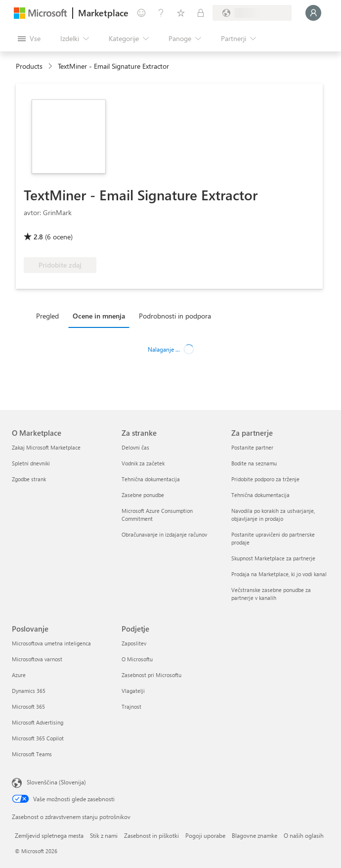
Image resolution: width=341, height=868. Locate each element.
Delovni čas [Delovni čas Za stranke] (135, 447)
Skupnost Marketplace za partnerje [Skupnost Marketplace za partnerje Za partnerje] (273, 558)
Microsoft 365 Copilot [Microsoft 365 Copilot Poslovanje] (38, 738)
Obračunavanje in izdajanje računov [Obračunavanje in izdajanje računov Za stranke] (164, 534)
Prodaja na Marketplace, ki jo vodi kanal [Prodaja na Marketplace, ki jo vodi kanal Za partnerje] (279, 574)
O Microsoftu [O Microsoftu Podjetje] (137, 659)
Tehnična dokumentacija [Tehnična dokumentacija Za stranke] (151, 479)
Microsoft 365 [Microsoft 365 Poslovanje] (28, 707)
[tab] (50, 316)
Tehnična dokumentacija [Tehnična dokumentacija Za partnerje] (260, 495)
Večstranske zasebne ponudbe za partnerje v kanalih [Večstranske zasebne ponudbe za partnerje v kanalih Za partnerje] (271, 594)
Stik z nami (104, 835)
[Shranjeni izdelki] (181, 13)
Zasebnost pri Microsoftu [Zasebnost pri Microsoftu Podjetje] (151, 675)
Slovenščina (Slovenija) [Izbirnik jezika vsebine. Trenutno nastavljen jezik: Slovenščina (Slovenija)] (56, 782)
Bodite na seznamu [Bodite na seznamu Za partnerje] (254, 463)
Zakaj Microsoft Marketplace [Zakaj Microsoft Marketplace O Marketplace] (46, 447)
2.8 (38, 237)
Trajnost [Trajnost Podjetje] (131, 707)
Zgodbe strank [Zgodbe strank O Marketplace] (29, 479)
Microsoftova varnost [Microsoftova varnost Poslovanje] (37, 659)
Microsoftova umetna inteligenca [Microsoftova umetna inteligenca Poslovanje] (51, 643)
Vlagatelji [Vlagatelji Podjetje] (133, 691)
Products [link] (29, 66)
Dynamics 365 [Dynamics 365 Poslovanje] (29, 691)
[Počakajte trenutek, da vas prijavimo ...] (313, 13)
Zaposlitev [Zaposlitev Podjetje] (134, 643)
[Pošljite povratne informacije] (141, 13)
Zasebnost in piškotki (151, 835)
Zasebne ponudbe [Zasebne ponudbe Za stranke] (143, 495)
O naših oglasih (304, 835)
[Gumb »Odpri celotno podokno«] (29, 39)
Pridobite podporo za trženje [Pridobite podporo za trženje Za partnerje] (265, 479)
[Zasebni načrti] (201, 13)
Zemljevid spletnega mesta (49, 835)
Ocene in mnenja (99, 316)
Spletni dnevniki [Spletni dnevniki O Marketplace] (31, 463)
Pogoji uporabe (205, 835)
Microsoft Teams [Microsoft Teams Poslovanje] (32, 754)
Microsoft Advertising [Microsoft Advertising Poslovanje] (38, 722)
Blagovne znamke (255, 835)
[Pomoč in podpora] (161, 13)
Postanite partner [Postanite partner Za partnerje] (252, 447)
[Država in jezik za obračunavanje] (252, 13)
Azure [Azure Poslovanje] (19, 675)
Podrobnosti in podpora (175, 316)
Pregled (47, 316)
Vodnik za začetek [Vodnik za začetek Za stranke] (143, 463)
